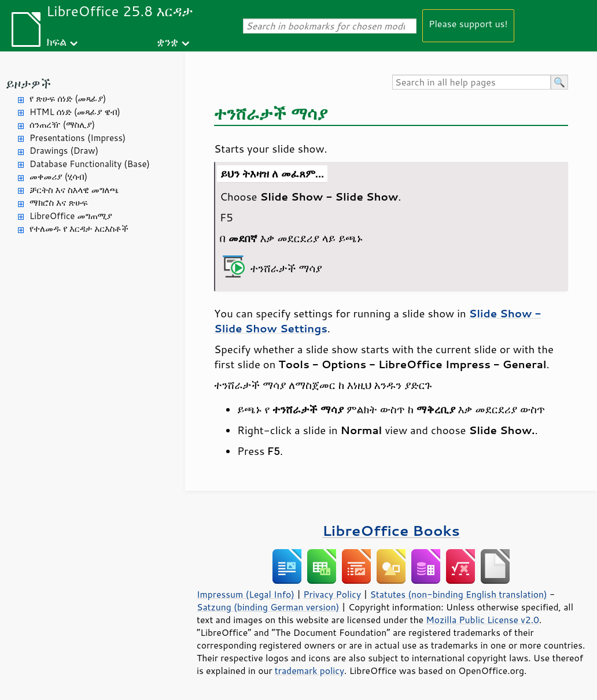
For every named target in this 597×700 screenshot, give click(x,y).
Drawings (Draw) (64, 151)
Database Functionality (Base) (90, 164)
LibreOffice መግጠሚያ (71, 216)
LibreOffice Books (391, 530)
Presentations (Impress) (78, 138)
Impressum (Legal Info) (246, 594)
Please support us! (468, 23)
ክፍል (56, 41)
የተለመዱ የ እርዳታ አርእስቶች (79, 229)
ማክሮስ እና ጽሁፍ (59, 203)
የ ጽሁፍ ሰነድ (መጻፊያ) (68, 99)
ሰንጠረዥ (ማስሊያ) (62, 125)
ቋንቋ (167, 41)
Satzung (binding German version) (268, 607)
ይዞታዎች (28, 84)
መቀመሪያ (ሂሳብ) (58, 177)
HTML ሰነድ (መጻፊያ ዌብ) (75, 112)
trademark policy (309, 671)
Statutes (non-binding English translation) (458, 594)
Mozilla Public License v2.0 (482, 620)
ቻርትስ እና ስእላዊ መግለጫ (74, 190)
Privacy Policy (332, 594)
